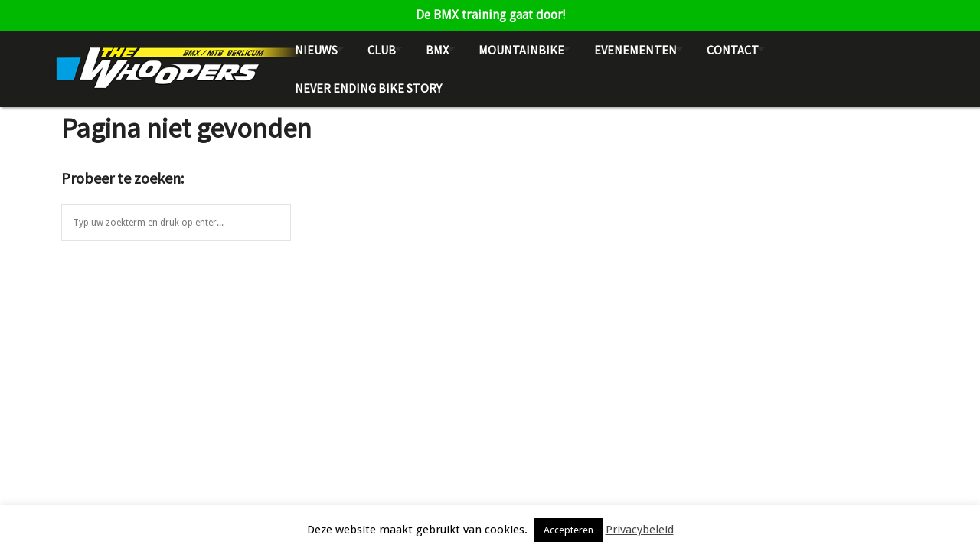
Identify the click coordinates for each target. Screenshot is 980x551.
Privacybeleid (640, 530)
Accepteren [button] (568, 530)
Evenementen (635, 50)
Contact (733, 50)
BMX (437, 50)
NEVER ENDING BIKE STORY (368, 88)
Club (382, 50)
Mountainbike (521, 50)
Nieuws (316, 50)
